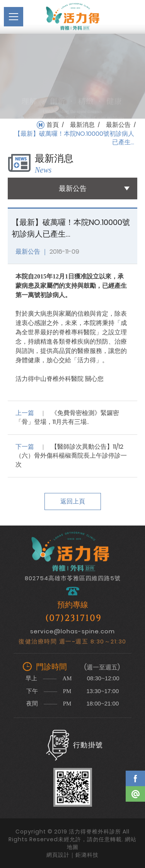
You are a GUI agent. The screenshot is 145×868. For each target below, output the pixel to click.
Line (135, 794)
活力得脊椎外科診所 (73, 17)
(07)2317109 (73, 618)
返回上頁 (73, 501)
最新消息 (82, 125)
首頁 (53, 125)
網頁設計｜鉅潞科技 (72, 855)
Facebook (135, 778)
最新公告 (118, 125)
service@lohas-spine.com (72, 631)
